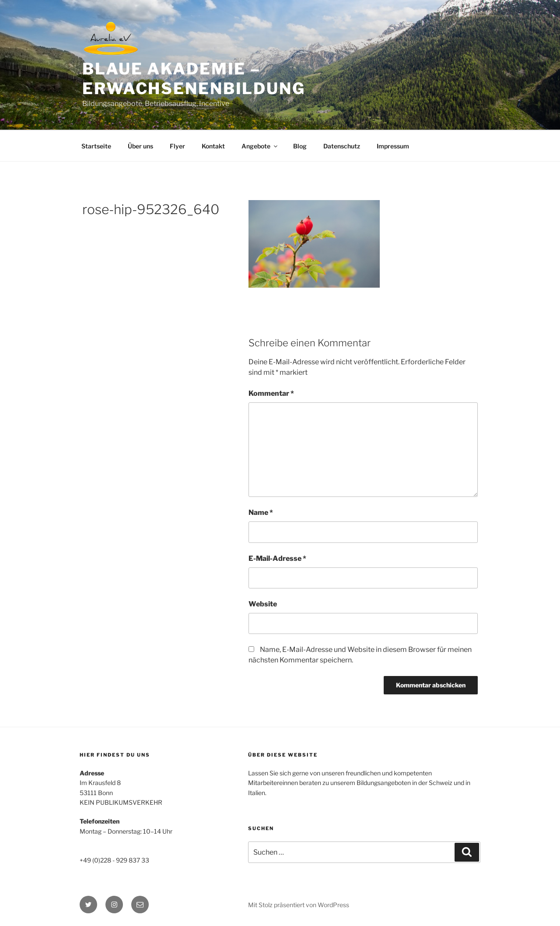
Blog (300, 146)
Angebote (260, 146)
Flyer (177, 146)
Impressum (393, 146)
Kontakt (213, 146)
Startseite (96, 146)
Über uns (140, 146)
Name (261, 512)
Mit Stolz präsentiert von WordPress (299, 905)
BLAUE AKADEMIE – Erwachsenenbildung (194, 79)
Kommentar (271, 393)
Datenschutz (342, 146)
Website (263, 604)
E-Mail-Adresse (277, 558)
